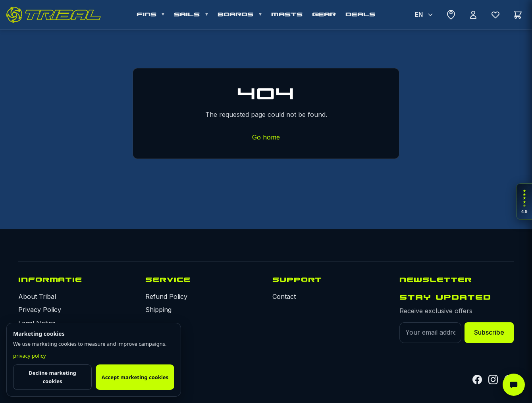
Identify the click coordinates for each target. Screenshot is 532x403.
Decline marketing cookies (52, 377)
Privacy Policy (40, 310)
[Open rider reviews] (524, 201)
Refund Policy (166, 296)
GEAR (324, 15)
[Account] (473, 15)
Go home (266, 137)
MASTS (287, 15)
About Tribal (37, 296)
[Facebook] (477, 380)
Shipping (158, 310)
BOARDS (237, 15)
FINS (148, 15)
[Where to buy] (451, 15)
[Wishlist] (495, 15)
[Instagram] (493, 380)
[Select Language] (424, 15)
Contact (284, 296)
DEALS (360, 15)
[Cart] (518, 15)
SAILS (188, 15)
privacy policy (29, 356)
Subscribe (489, 332)
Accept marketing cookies (135, 377)
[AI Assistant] (514, 385)
